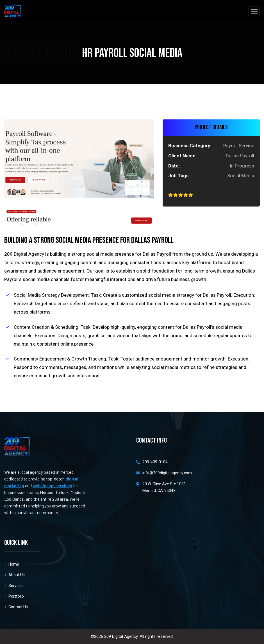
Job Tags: (179, 176)
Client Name (182, 156)
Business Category (189, 146)
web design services (52, 486)
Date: (174, 166)
